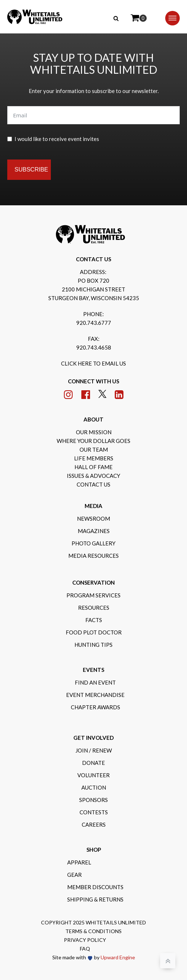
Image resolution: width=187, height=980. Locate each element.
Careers (94, 824)
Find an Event (95, 682)
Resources (94, 608)
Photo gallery (93, 543)
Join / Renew (94, 750)
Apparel (79, 862)
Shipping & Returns (95, 899)
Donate (93, 763)
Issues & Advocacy (93, 476)
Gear (74, 875)
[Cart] (139, 18)
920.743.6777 (94, 323)
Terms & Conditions (93, 931)
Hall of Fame (93, 467)
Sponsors (93, 800)
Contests (94, 812)
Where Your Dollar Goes (93, 441)
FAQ (85, 949)
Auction (94, 787)
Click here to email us (93, 363)
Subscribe (31, 170)
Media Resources (93, 556)
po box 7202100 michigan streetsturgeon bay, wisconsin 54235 (94, 289)
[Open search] (116, 18)
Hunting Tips (93, 645)
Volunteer (93, 775)
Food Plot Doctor (94, 632)
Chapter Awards (95, 707)
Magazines (94, 531)
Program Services (93, 595)
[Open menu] (172, 18)
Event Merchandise (95, 695)
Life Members (94, 458)
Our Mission (94, 432)
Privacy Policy (85, 940)
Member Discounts (95, 887)
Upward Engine (118, 957)
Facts (94, 620)
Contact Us (93, 484)
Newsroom (93, 519)
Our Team (94, 449)
